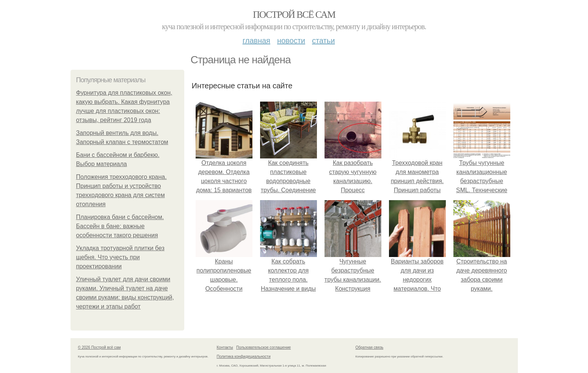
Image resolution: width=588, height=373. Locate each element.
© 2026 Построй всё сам (100, 347)
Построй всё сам (294, 15)
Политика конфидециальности (244, 357)
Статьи (323, 41)
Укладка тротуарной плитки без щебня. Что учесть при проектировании (120, 257)
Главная (256, 41)
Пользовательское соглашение (263, 347)
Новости (291, 41)
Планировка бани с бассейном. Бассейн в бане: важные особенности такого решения (120, 226)
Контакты (225, 347)
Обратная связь (370, 347)
